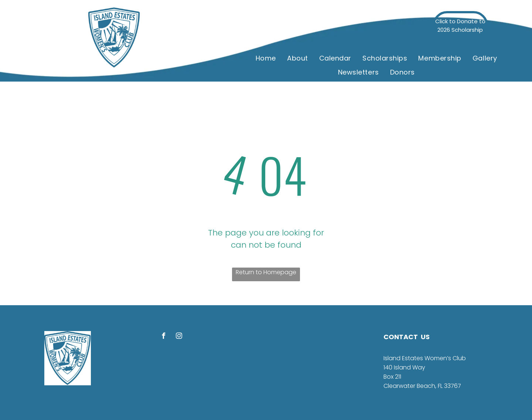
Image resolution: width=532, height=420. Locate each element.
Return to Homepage (266, 272)
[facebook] (163, 337)
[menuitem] (266, 58)
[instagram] (179, 337)
